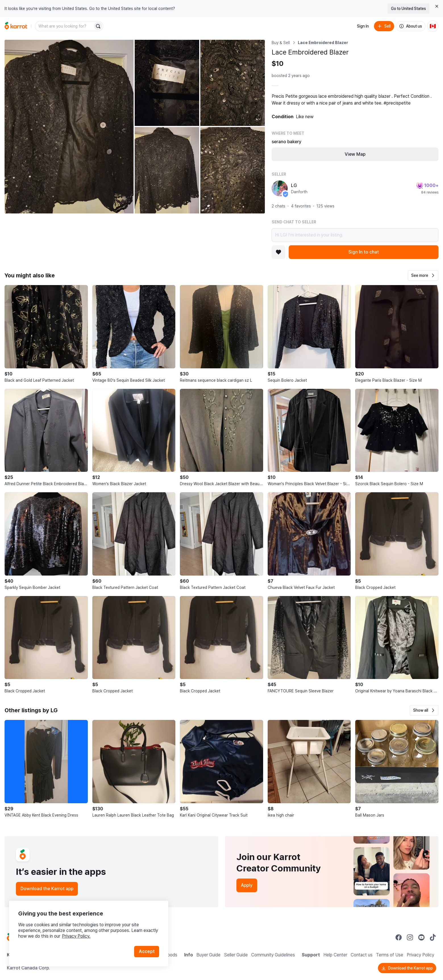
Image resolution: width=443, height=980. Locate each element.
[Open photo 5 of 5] (233, 170)
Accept (147, 951)
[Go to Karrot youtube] (421, 937)
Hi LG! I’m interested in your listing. (355, 235)
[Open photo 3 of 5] (233, 83)
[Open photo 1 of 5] (69, 127)
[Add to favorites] (278, 252)
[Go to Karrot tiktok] (433, 937)
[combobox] (65, 26)
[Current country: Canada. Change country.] (433, 26)
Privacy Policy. (76, 936)
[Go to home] (16, 26)
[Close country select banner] (437, 6)
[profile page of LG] (280, 188)
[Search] (98, 26)
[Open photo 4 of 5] (167, 170)
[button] (423, 275)
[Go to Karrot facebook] (399, 937)
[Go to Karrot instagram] (410, 937)
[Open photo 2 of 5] (167, 83)
